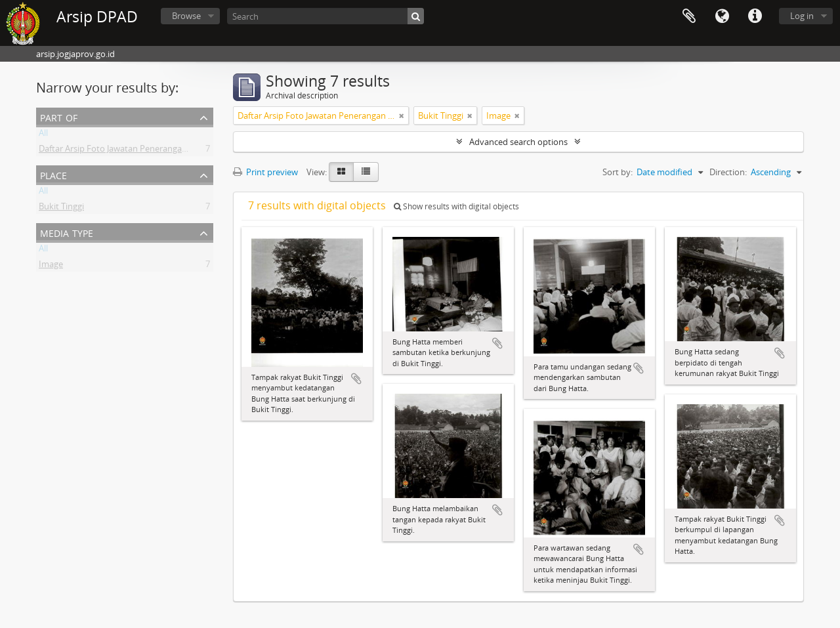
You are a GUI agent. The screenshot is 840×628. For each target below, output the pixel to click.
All (43, 135)
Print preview (265, 172)
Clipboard (689, 16)
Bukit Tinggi (61, 209)
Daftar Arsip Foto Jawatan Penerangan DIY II (124, 151)
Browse (186, 16)
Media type (67, 232)
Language (722, 16)
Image (51, 266)
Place (53, 174)
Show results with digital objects (456, 206)
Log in (802, 16)
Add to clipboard (356, 379)
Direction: (728, 172)
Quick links (755, 16)
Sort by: (618, 172)
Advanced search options (518, 142)
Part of (59, 116)
